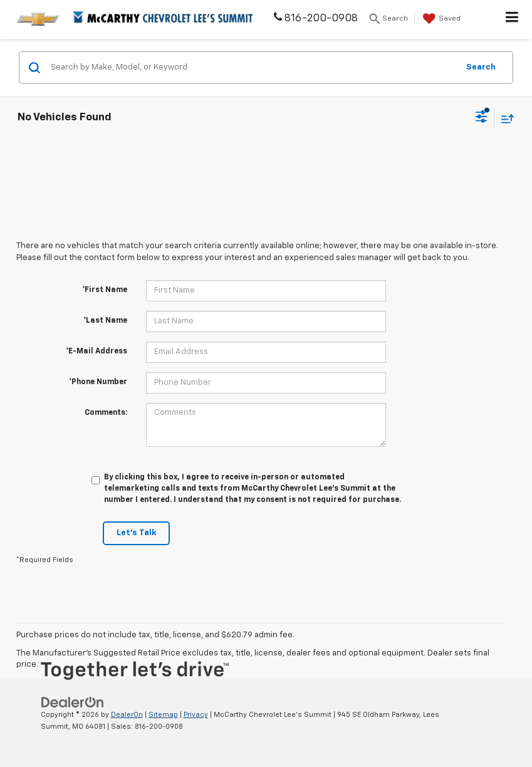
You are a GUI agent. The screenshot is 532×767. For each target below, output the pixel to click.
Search (481, 67)
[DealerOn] (73, 702)
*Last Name (105, 321)
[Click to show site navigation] (512, 19)
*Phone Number (98, 382)
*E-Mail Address (96, 352)
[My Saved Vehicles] (440, 19)
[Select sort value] (504, 118)
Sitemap (163, 715)
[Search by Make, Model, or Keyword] (253, 68)
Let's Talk (136, 533)
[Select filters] (482, 118)
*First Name (105, 290)
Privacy (196, 715)
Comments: (106, 413)
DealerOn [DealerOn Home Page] (127, 715)
